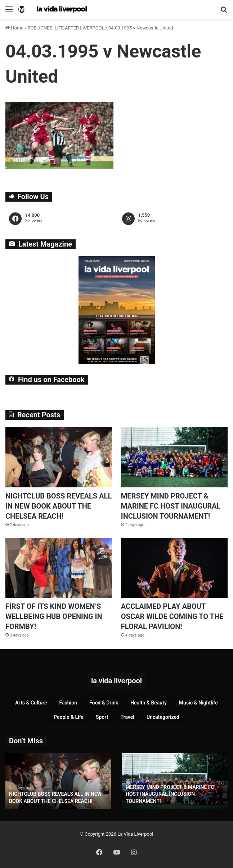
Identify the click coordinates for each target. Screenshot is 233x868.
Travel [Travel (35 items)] (127, 717)
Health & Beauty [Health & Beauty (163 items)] (149, 703)
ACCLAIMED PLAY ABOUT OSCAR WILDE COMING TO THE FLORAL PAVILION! (172, 616)
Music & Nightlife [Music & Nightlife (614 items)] (198, 703)
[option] (58, 781)
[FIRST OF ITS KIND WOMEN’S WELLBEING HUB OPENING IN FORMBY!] (59, 568)
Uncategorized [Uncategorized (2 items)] (163, 717)
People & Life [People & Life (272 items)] (69, 717)
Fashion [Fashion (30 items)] (68, 703)
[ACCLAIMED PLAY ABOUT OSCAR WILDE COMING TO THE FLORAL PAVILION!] (174, 568)
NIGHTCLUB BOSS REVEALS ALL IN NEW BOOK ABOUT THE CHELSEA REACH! (59, 506)
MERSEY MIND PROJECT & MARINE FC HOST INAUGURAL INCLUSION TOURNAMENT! (171, 506)
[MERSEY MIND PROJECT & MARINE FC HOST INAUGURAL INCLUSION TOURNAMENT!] (174, 457)
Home (14, 28)
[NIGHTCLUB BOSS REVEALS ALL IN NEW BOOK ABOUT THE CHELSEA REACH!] (59, 457)
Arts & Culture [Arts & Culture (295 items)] (31, 703)
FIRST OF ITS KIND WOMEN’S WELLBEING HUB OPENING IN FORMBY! (54, 616)
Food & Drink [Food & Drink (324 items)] (104, 703)
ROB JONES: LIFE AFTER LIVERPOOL (66, 28)
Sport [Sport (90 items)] (102, 717)
